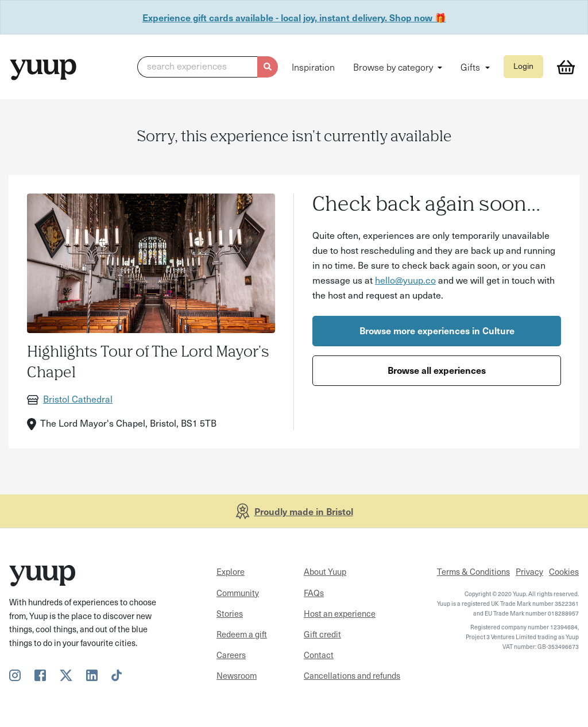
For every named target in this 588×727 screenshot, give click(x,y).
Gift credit (322, 634)
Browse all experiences (437, 370)
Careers (231, 655)
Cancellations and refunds (352, 675)
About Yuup (325, 571)
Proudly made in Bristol (304, 511)
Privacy (529, 571)
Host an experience (340, 613)
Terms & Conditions (473, 571)
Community (238, 593)
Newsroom (237, 675)
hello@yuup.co (405, 280)
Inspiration (313, 67)
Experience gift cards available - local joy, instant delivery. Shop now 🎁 (294, 17)
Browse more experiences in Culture (437, 330)
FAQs (314, 593)
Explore (231, 571)
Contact (319, 655)
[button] (208, 67)
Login (523, 66)
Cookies (564, 571)
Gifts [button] (471, 67)
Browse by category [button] (394, 67)
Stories (230, 613)
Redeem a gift (242, 634)
